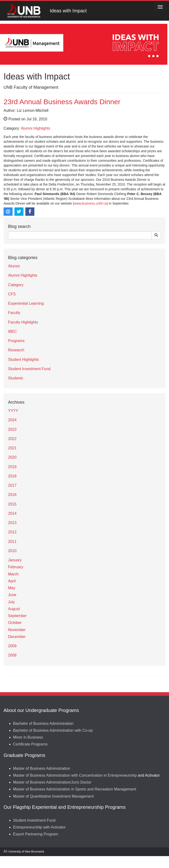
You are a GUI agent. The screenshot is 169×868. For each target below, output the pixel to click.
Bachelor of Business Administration (43, 723)
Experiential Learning (26, 303)
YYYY (13, 411)
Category (16, 285)
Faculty (14, 313)
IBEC (12, 331)
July (11, 602)
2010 (12, 551)
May (12, 588)
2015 (12, 504)
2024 (12, 420)
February (16, 567)
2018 (12, 476)
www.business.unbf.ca (90, 203)
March (13, 574)
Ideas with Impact (68, 11)
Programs (16, 341)
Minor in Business (28, 737)
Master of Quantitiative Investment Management (53, 796)
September (17, 616)
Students (16, 378)
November (17, 630)
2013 (12, 523)
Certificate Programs (30, 744)
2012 (12, 532)
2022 (12, 439)
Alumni (14, 266)
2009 (12, 646)
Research (16, 350)
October (15, 623)
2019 (12, 467)
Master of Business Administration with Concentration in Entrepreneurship (75, 775)
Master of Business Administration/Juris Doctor (52, 782)
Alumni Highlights (36, 128)
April (12, 581)
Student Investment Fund (29, 369)
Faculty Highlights (23, 322)
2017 (12, 485)
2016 (12, 495)
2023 (12, 429)
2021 (12, 448)
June (12, 595)
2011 (12, 542)
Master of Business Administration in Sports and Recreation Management (75, 789)
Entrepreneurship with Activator (39, 827)
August (14, 609)
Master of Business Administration (42, 768)
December (17, 637)
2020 (12, 457)
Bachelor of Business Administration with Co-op (53, 730)
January (15, 560)
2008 (12, 655)
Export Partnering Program (36, 834)
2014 (12, 513)
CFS (12, 294)
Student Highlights (23, 360)
